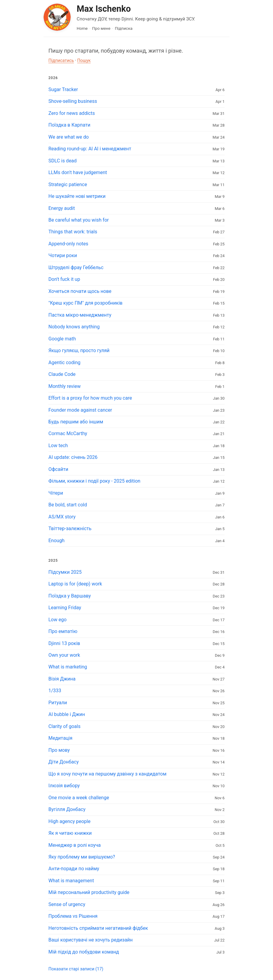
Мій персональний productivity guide (89, 892)
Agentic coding (64, 363)
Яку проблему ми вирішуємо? (82, 857)
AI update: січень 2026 (73, 457)
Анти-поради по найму (74, 869)
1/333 (55, 691)
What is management (71, 881)
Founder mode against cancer (80, 410)
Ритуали (58, 703)
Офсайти (58, 469)
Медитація (60, 738)
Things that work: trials (73, 232)
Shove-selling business (73, 101)
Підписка (124, 28)
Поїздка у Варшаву (70, 596)
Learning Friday (65, 608)
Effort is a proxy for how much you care (90, 398)
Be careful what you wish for (79, 220)
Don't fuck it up (64, 279)
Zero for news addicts (72, 113)
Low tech (58, 445)
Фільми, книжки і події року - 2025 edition (94, 481)
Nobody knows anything (74, 327)
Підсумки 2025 (65, 572)
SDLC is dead (63, 161)
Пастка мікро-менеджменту (80, 315)
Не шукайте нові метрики (77, 196)
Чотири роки (63, 255)
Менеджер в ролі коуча (75, 845)
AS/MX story (62, 517)
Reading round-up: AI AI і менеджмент (90, 149)
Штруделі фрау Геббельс (76, 267)
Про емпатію (63, 631)
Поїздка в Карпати (69, 125)
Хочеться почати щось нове (80, 291)
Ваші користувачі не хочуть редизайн (90, 940)
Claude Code (62, 374)
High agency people (69, 821)
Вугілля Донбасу (67, 809)
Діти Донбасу (64, 762)
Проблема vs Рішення (73, 916)
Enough (57, 541)
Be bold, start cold (68, 505)
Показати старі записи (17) (76, 969)
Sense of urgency (67, 904)
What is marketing (68, 667)
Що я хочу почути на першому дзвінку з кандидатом (107, 774)
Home (82, 28)
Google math (62, 339)
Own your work (64, 655)
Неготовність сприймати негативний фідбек (98, 928)
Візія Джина (62, 679)
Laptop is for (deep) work (75, 584)
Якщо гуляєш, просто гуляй (79, 350)
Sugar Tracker (63, 89)
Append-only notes (68, 244)
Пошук (84, 61)
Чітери (56, 493)
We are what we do (69, 137)
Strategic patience (68, 184)
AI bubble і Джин (67, 714)
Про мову (59, 750)
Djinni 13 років (64, 643)
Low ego (57, 620)
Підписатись (61, 61)
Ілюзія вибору (64, 786)
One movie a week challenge (79, 798)
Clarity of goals (64, 726)
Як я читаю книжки (70, 833)
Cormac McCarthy (68, 433)
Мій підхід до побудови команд (84, 952)
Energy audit (62, 208)
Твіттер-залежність (70, 528)
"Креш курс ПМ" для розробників (86, 303)
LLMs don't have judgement (78, 172)
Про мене (101, 28)
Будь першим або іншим (76, 422)
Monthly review (64, 386)
